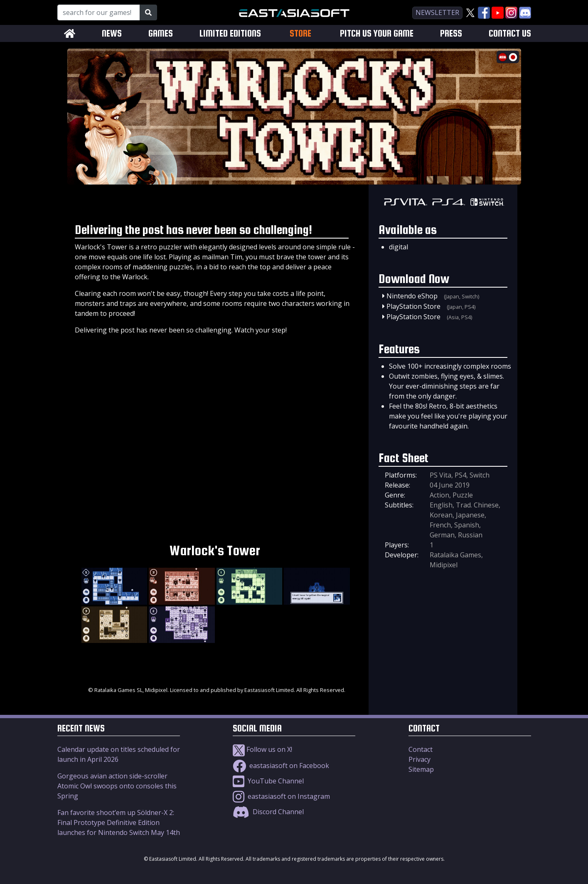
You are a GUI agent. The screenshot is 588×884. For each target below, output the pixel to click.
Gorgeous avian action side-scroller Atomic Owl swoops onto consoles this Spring (117, 786)
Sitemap (421, 769)
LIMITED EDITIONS (230, 33)
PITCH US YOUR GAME (377, 33)
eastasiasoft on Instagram (281, 796)
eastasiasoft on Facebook (281, 766)
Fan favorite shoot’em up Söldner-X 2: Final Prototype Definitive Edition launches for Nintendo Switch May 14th (119, 822)
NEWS (112, 33)
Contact (421, 749)
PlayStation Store (413, 306)
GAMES (161, 33)
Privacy (419, 759)
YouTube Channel (268, 781)
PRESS (451, 33)
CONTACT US (510, 33)
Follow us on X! (262, 749)
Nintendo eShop (412, 296)
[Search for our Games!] (99, 12)
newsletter (437, 12)
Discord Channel (268, 812)
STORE (300, 33)
